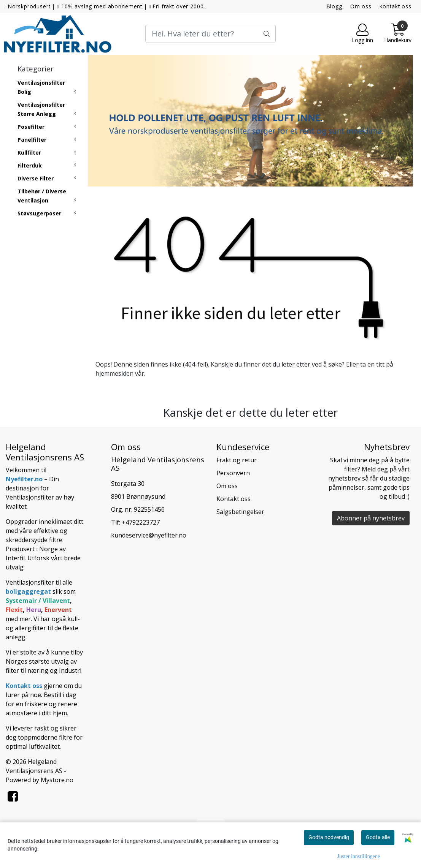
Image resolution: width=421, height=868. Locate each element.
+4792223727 (141, 522)
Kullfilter (29, 153)
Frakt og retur (237, 460)
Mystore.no (57, 780)
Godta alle (378, 837)
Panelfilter (32, 140)
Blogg (334, 6)
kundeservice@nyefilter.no (149, 535)
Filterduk (30, 165)
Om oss (361, 6)
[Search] (210, 34)
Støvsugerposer (39, 213)
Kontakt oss (396, 6)
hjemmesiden (114, 373)
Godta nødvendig (329, 837)
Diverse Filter (36, 178)
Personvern (233, 473)
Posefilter (31, 127)
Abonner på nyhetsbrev (371, 518)
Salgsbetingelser (240, 512)
